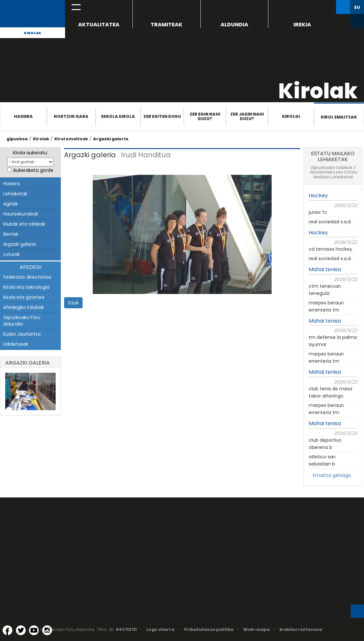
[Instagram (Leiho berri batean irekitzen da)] (47, 630)
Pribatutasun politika (209, 629)
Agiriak (11, 204)
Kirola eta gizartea (24, 297)
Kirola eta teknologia (26, 287)
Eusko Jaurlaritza (22, 334)
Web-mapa (256, 629)
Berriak (11, 234)
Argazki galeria (111, 139)
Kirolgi (291, 116)
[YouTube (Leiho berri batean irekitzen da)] (34, 630)
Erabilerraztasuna (301, 629)
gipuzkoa (17, 139)
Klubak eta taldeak (24, 224)
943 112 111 (126, 629)
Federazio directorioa (27, 277)
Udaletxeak (16, 344)
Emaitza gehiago (332, 475)
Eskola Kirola (118, 116)
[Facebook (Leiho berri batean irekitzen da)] (7, 630)
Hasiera (23, 116)
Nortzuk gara (71, 116)
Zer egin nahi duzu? (205, 116)
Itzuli (73, 303)
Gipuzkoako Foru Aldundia (22, 321)
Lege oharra (160, 629)
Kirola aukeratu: (30, 153)
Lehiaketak (15, 194)
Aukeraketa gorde (33, 170)
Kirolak (33, 33)
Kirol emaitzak (339, 117)
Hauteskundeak (21, 214)
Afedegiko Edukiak (24, 307)
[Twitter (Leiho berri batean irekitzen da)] (21, 630)
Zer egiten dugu (162, 116)
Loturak (12, 254)
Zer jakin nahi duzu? (247, 116)
